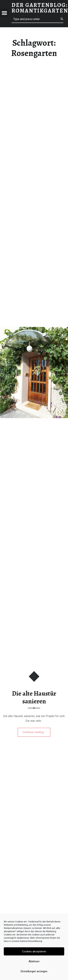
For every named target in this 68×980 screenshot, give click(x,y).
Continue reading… (37, 731)
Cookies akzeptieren (34, 951)
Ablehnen (34, 961)
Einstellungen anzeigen (34, 971)
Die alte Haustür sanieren (34, 697)
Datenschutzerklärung (31, 941)
